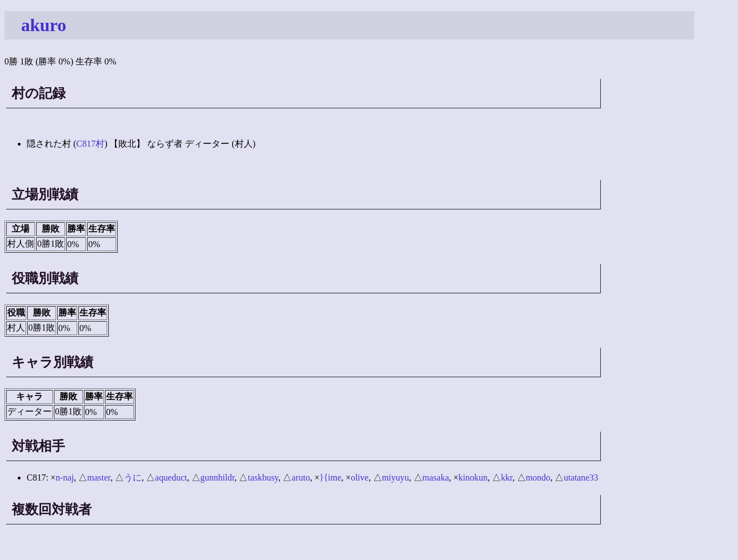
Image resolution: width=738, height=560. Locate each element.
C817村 (90, 144)
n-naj (65, 477)
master (99, 477)
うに (133, 477)
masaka (436, 477)
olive (360, 477)
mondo (538, 477)
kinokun (473, 477)
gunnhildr (218, 477)
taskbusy (263, 477)
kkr (507, 477)
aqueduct (171, 477)
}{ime (330, 477)
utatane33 (581, 477)
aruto (301, 477)
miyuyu (396, 477)
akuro (44, 25)
